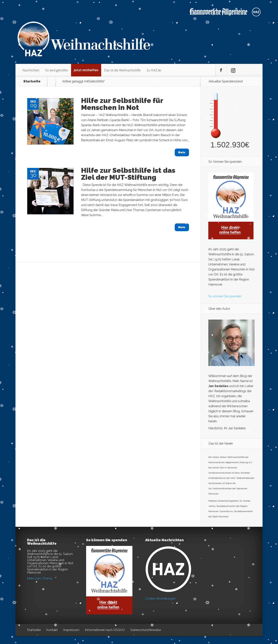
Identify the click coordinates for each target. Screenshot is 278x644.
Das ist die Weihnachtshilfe (122, 70)
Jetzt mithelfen (86, 70)
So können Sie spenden (225, 296)
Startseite (32, 81)
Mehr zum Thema (40, 579)
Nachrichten (31, 70)
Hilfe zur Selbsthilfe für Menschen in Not (122, 104)
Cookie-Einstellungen (160, 599)
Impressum (71, 630)
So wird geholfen (57, 70)
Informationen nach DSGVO (105, 630)
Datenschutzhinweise (146, 630)
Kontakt (52, 630)
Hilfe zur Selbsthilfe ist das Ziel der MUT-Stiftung (128, 174)
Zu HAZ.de (154, 70)
